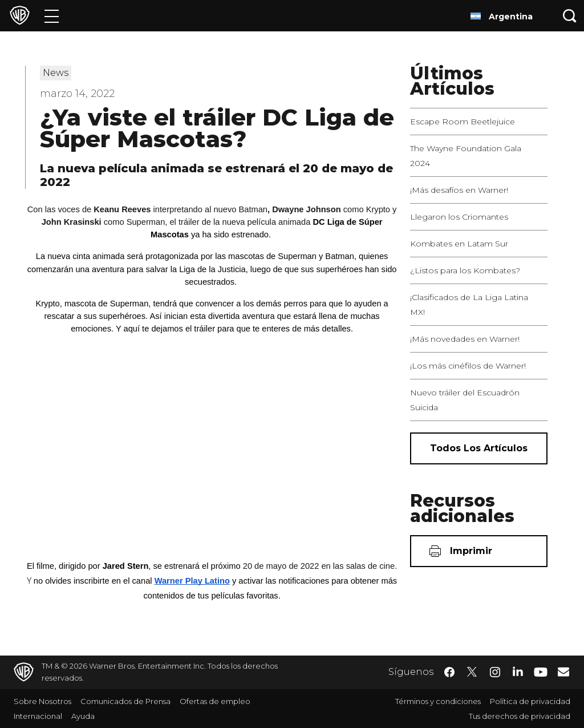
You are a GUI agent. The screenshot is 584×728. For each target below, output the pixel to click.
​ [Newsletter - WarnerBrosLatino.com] (563, 672)
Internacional (38, 716)
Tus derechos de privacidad (520, 716)
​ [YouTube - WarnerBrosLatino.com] (541, 672)
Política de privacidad (530, 701)
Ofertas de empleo (215, 701)
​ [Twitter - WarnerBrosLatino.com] (472, 672)
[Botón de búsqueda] (570, 16)
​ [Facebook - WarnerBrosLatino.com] (449, 672)
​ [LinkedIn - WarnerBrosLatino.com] (518, 671)
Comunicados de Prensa (125, 701)
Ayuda (83, 716)
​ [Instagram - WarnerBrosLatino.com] (495, 672)
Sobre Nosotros (42, 701)
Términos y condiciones (438, 701)
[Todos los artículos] (479, 448)
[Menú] (52, 16)
